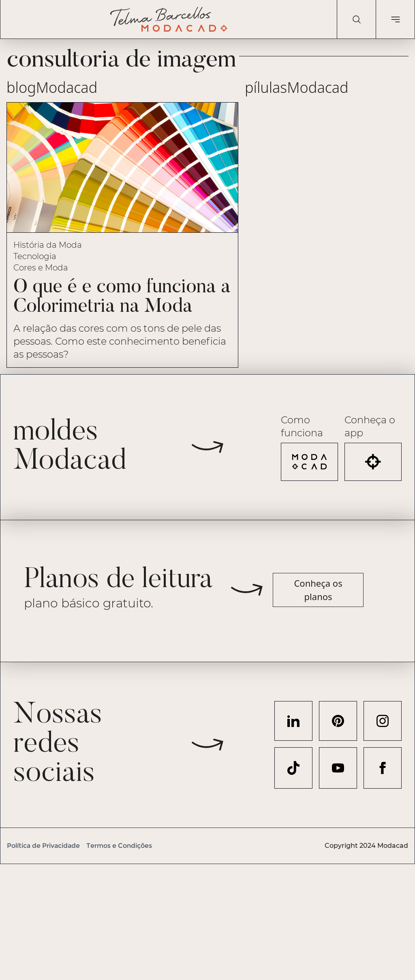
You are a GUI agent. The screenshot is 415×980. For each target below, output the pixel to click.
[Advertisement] (207, 921)
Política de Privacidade (43, 846)
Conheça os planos (318, 590)
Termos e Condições (119, 846)
